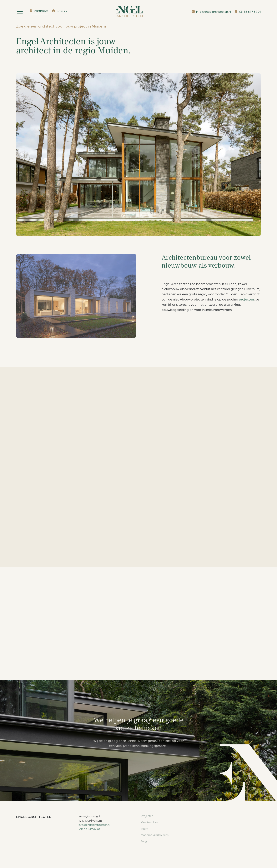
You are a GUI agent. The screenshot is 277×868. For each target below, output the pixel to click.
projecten (246, 299)
